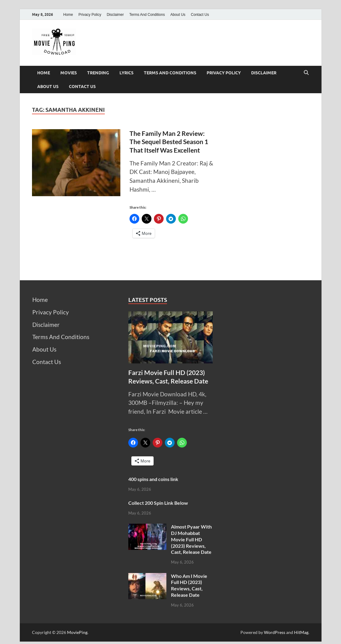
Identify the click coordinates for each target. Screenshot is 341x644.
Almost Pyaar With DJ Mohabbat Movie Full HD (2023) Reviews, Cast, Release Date (191, 539)
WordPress (275, 632)
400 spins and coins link (153, 479)
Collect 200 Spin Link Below (158, 503)
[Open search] (306, 73)
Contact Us (200, 15)
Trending (98, 73)
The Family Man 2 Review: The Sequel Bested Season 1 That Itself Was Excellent (169, 142)
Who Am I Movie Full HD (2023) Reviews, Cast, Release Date (189, 585)
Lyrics (126, 73)
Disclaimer (115, 15)
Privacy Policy (90, 15)
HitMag (301, 632)
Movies (69, 73)
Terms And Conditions (147, 15)
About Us (178, 15)
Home (68, 15)
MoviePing (77, 632)
